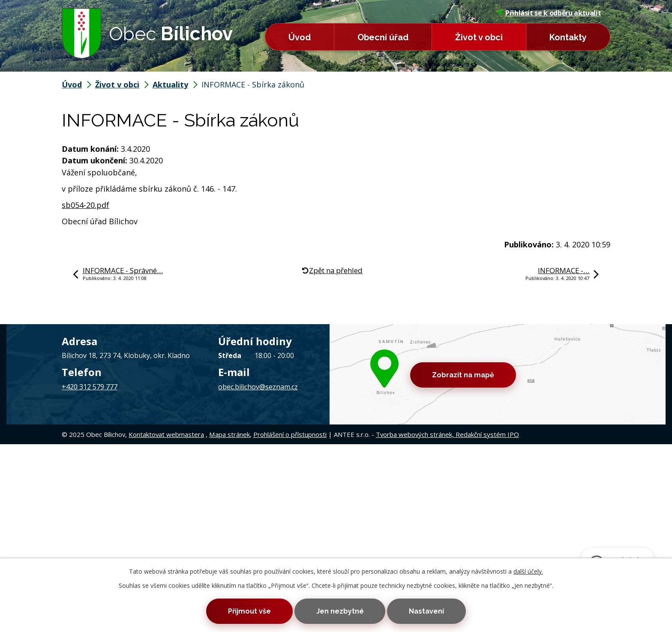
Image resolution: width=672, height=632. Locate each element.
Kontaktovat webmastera (166, 434)
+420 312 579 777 (90, 387)
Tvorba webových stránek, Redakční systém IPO (447, 434)
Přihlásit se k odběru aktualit (549, 13)
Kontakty (568, 37)
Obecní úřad (383, 37)
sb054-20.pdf (85, 205)
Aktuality (170, 84)
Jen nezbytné (340, 611)
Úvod (300, 37)
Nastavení (426, 611)
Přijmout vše (249, 611)
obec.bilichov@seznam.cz (258, 387)
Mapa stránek (229, 434)
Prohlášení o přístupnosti (290, 434)
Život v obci (479, 37)
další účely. (528, 571)
